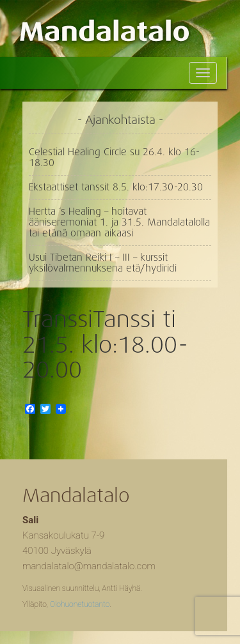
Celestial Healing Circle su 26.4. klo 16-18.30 (114, 157)
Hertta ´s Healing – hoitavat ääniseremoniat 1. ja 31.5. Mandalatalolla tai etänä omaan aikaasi (119, 222)
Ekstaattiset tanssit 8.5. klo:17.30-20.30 (116, 187)
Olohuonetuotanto (80, 604)
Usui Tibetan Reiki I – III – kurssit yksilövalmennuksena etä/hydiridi (103, 263)
